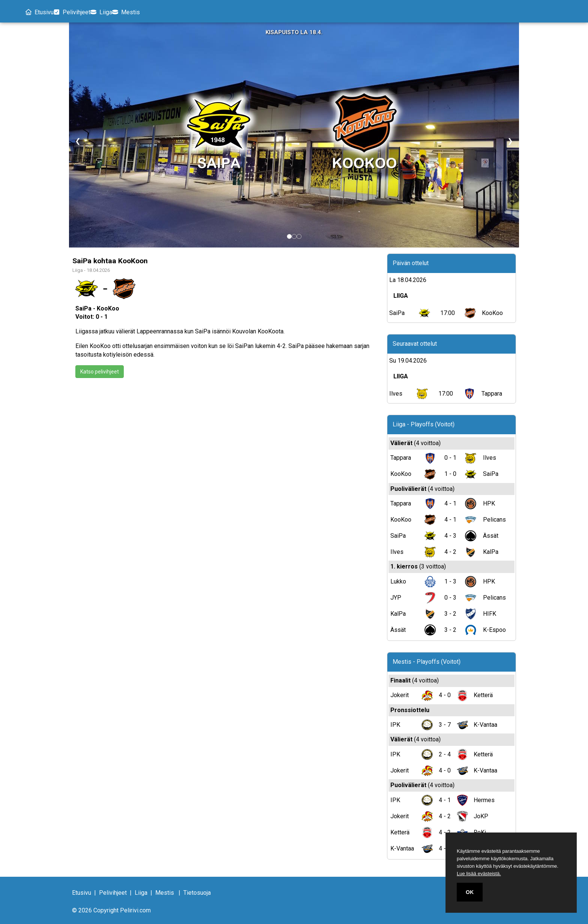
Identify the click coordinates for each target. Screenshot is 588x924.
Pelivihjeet (84, 12)
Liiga (123, 12)
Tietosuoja (197, 893)
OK (470, 892)
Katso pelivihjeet (100, 372)
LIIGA (401, 296)
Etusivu (42, 12)
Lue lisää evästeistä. (479, 874)
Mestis (157, 12)
